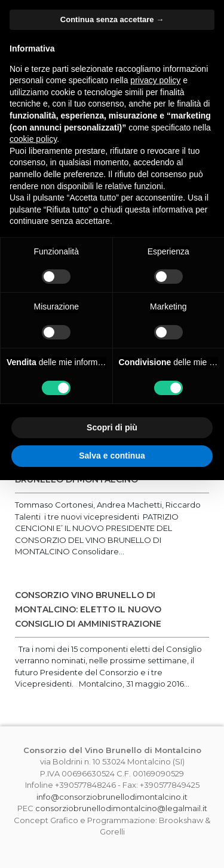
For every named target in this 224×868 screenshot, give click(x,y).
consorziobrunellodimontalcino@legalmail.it (121, 808)
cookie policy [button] (33, 139)
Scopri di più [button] (112, 427)
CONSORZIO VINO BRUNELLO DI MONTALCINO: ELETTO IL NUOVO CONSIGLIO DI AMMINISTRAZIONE (88, 609)
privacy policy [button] (155, 80)
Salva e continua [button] (112, 456)
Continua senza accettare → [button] (112, 19)
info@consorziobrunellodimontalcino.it (112, 797)
